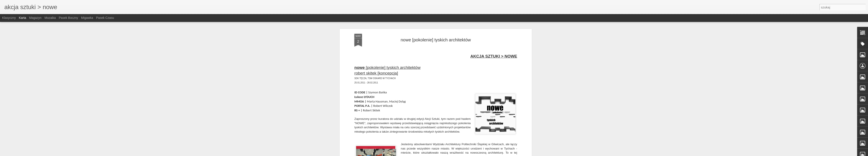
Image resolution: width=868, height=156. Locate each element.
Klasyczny (9, 18)
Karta (22, 18)
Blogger (465, 154)
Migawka (87, 18)
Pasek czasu (105, 18)
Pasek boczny (68, 18)
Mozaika (50, 18)
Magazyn (35, 18)
